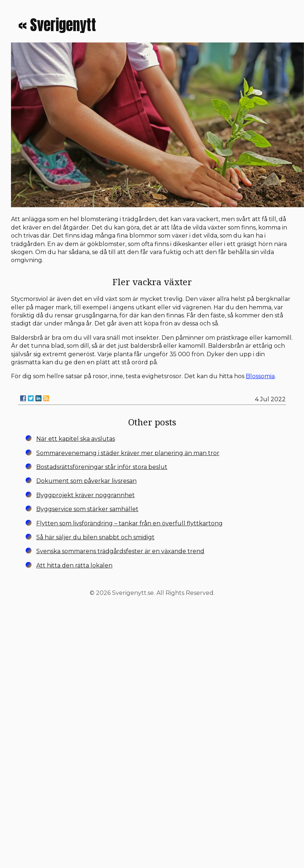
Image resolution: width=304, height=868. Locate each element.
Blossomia (260, 376)
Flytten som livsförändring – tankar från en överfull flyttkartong (129, 523)
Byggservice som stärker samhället (87, 509)
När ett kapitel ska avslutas (76, 439)
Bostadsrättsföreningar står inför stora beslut (102, 467)
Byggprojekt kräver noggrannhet (86, 495)
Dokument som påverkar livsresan (86, 481)
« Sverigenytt (57, 25)
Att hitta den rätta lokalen (74, 565)
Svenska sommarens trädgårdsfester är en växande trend (120, 551)
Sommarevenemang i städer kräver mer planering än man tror (128, 453)
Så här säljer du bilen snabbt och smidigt (95, 537)
